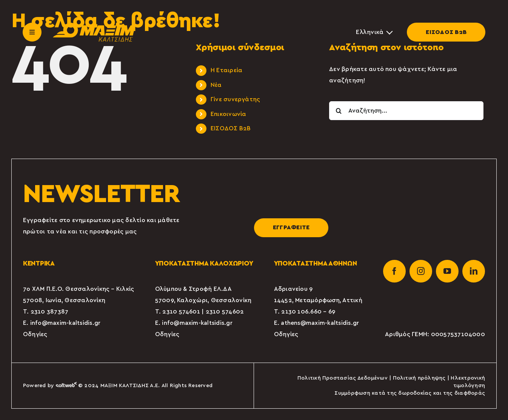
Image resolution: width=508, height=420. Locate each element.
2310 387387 (50, 312)
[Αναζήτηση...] (406, 111)
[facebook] (394, 271)
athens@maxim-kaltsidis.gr (320, 323)
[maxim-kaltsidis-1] (94, 26)
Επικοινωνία (229, 114)
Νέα (216, 85)
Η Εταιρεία (226, 70)
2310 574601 (181, 312)
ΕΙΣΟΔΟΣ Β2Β (446, 32)
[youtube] (447, 271)
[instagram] (421, 271)
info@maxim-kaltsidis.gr (65, 323)
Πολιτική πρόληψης (419, 378)
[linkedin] (474, 271)
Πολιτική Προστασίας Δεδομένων (343, 378)
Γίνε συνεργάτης (236, 99)
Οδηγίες (35, 334)
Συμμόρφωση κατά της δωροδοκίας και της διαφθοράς (410, 393)
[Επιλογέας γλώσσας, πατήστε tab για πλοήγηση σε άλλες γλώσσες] (374, 32)
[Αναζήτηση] (339, 111)
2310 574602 (225, 312)
